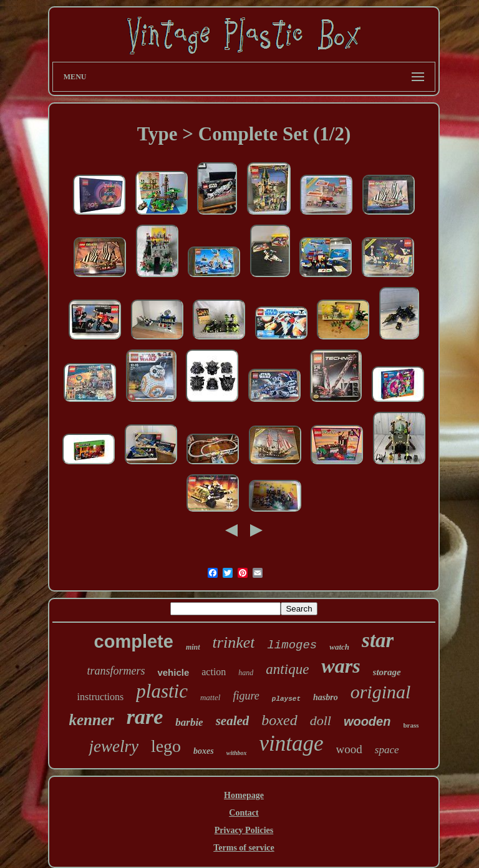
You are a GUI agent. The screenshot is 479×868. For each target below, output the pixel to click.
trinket (234, 642)
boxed (279, 720)
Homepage (244, 795)
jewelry (113, 746)
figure (246, 696)
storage (387, 672)
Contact (244, 813)
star (378, 640)
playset (286, 699)
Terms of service (244, 848)
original (381, 692)
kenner (91, 720)
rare (145, 717)
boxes (204, 751)
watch (339, 647)
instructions (101, 697)
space (387, 750)
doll (321, 720)
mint (193, 647)
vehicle (173, 672)
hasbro (326, 697)
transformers (116, 671)
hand (246, 673)
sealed (233, 721)
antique (287, 669)
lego (166, 746)
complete (134, 641)
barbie (189, 722)
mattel (210, 697)
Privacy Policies (244, 830)
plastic (162, 691)
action (214, 672)
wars (341, 666)
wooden (367, 721)
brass (411, 725)
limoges (292, 645)
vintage (292, 744)
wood (349, 749)
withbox (237, 753)
